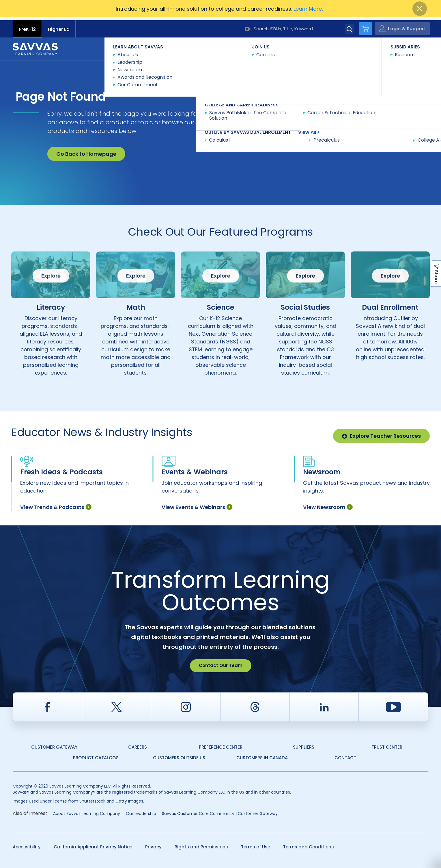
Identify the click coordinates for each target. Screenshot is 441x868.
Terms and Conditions (309, 844)
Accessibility (27, 844)
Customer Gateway (54, 744)
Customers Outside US (179, 755)
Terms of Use (256, 844)
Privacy (153, 844)
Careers (138, 744)
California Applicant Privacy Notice (93, 844)
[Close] (420, 9)
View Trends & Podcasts (56, 505)
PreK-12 (27, 26)
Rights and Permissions (201, 844)
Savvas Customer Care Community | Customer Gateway (220, 811)
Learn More (308, 9)
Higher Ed (59, 26)
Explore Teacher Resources (381, 433)
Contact (404, 46)
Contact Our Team (221, 663)
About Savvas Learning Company (87, 811)
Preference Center (221, 744)
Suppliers (304, 744)
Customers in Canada (262, 755)
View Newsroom (328, 505)
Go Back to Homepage (86, 151)
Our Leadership (141, 811)
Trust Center (387, 744)
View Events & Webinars (197, 505)
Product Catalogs (96, 755)
